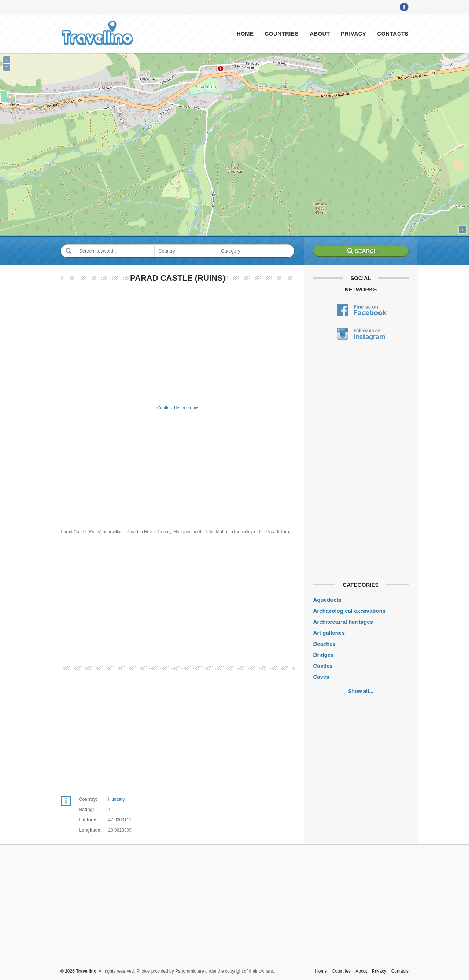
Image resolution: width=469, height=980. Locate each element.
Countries (281, 34)
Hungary (117, 799)
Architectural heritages (343, 622)
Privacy (353, 34)
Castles (165, 408)
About (320, 34)
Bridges (324, 655)
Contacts (393, 34)
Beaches (325, 644)
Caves (321, 677)
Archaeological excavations (350, 611)
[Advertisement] (178, 342)
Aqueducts (328, 600)
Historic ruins (187, 408)
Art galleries (329, 633)
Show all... (361, 691)
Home (245, 34)
